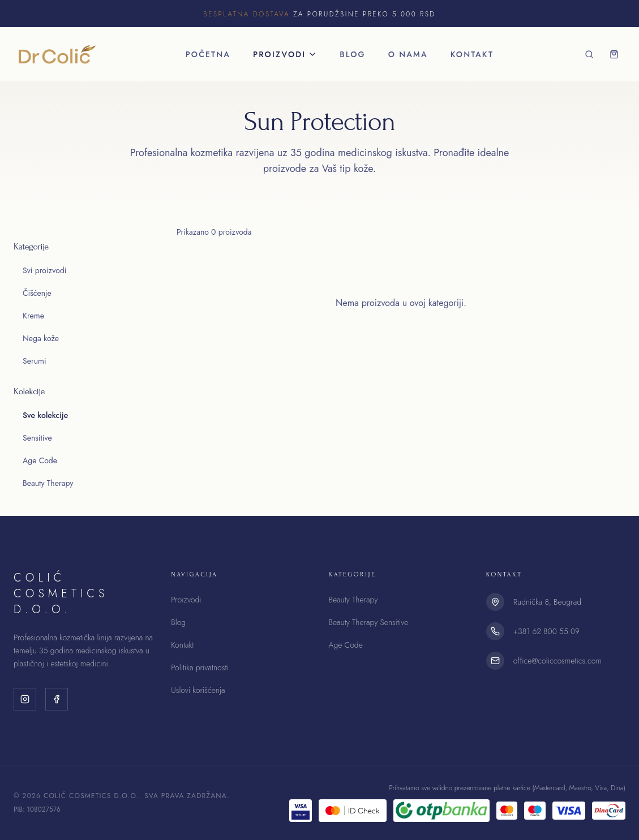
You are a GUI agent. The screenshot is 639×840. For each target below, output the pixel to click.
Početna (208, 54)
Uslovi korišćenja (198, 690)
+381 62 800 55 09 (546, 631)
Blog (352, 54)
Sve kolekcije (45, 415)
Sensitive (37, 438)
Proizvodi (285, 54)
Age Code (40, 460)
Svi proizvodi (44, 270)
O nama (408, 54)
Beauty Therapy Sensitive (369, 622)
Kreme (33, 316)
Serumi (35, 361)
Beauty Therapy (48, 483)
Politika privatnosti (200, 667)
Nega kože (41, 338)
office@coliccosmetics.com (557, 661)
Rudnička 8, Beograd (547, 602)
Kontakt (472, 54)
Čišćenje (37, 293)
